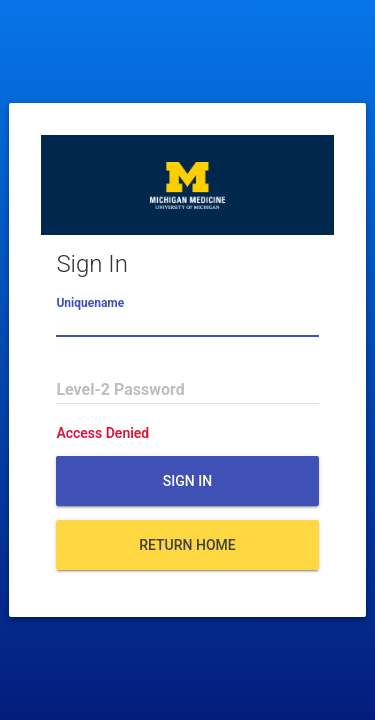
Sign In (187, 481)
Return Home (187, 545)
